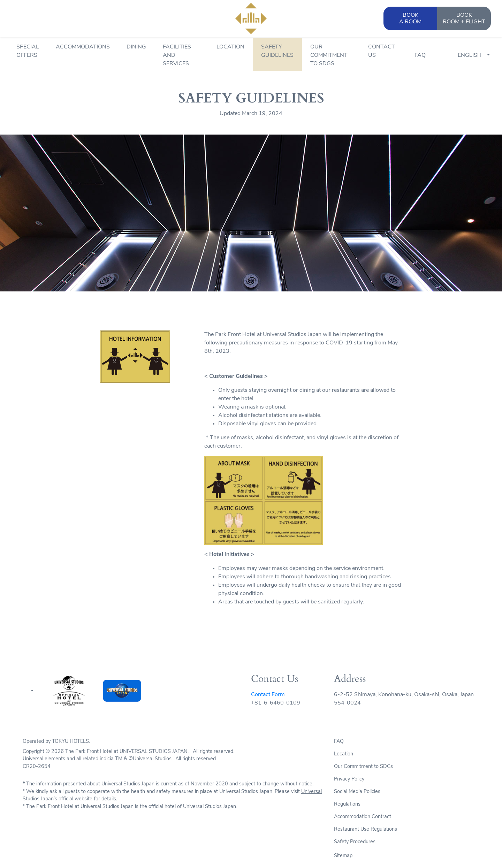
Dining (136, 47)
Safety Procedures (355, 842)
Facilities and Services (177, 55)
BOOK (464, 19)
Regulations (347, 804)
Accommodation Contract (363, 817)
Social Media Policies (357, 792)
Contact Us (382, 51)
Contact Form (268, 695)
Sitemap (343, 856)
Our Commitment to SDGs (329, 55)
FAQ (420, 55)
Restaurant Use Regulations (366, 829)
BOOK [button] (410, 19)
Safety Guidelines (277, 51)
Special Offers (28, 51)
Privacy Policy (349, 779)
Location (230, 47)
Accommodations (83, 47)
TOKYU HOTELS (70, 742)
